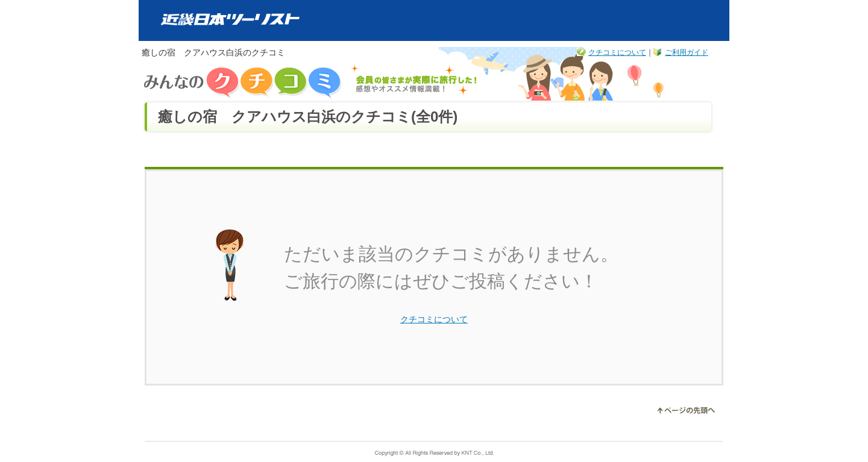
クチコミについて (617, 52)
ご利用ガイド (687, 52)
